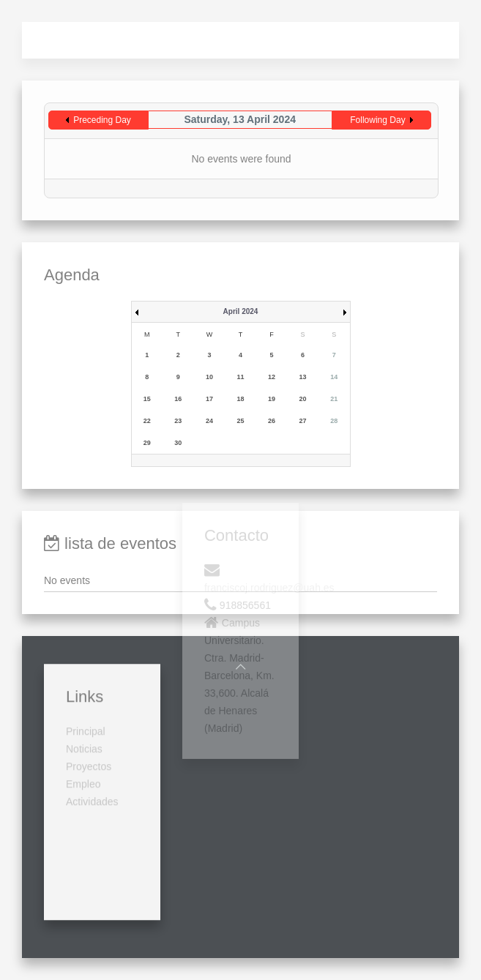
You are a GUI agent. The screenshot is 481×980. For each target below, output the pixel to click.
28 (334, 421)
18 (240, 399)
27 (303, 421)
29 (147, 443)
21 (334, 399)
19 (272, 399)
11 (240, 377)
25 (240, 421)
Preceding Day (102, 120)
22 (147, 421)
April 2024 (241, 311)
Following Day (377, 120)
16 (178, 399)
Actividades (92, 737)
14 (334, 377)
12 (272, 377)
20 (303, 399)
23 (178, 421)
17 (209, 399)
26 (272, 421)
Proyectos (89, 702)
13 (303, 377)
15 (147, 399)
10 (209, 377)
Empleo (83, 719)
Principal (86, 667)
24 (209, 421)
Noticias (84, 684)
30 (178, 443)
